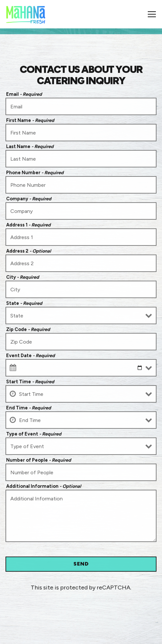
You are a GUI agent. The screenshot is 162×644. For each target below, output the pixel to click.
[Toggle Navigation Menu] (152, 14)
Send (81, 564)
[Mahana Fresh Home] (26, 14)
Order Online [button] (81, 635)
